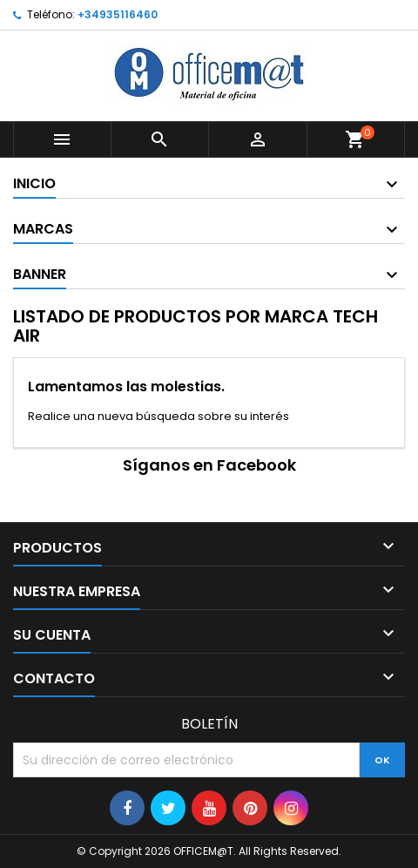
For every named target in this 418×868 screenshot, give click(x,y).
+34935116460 (118, 14)
